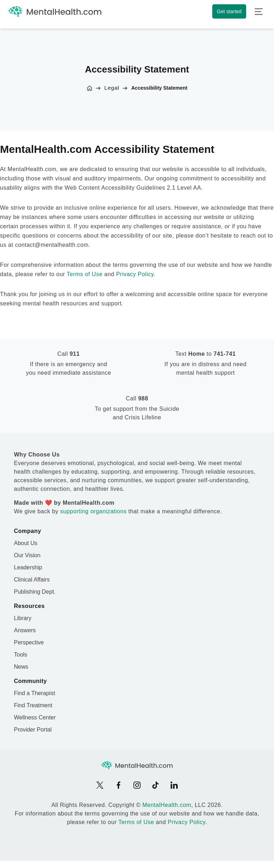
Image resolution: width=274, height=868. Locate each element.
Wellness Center (35, 717)
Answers (25, 630)
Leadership (28, 567)
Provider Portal (33, 730)
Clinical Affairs (32, 580)
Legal (112, 88)
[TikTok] (156, 785)
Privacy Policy (135, 274)
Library (23, 618)
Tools (21, 655)
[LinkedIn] (174, 785)
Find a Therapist (34, 693)
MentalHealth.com (167, 805)
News (21, 667)
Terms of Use (85, 274)
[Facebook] (118, 785)
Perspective (29, 642)
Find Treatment (33, 705)
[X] (100, 785)
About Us (26, 543)
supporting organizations (93, 511)
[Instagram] (137, 785)
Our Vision (27, 555)
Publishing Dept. (35, 592)
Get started (229, 11)
